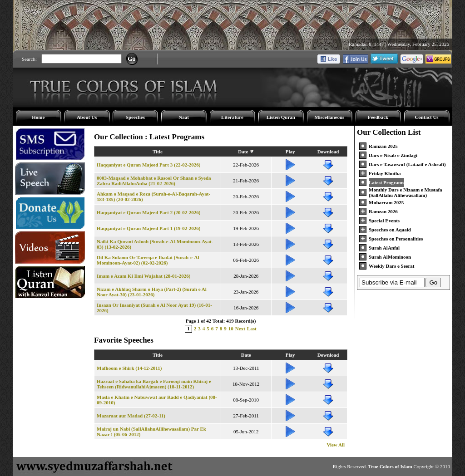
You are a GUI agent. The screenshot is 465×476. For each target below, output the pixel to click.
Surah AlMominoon (390, 257)
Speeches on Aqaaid (390, 230)
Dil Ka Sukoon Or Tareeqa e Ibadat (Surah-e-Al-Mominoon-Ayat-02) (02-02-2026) (149, 260)
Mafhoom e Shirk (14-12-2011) (129, 368)
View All (336, 445)
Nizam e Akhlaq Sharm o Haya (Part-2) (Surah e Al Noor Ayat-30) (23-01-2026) (152, 292)
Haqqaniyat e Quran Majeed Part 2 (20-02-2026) (149, 212)
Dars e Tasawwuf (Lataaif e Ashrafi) (407, 164)
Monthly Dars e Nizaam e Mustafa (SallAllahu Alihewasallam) (406, 192)
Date (243, 152)
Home (38, 117)
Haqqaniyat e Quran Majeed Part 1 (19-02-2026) (149, 228)
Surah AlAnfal (384, 248)
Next (240, 329)
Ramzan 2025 (383, 146)
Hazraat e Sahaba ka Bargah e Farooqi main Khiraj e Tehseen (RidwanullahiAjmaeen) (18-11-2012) (154, 384)
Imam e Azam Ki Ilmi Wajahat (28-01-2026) (143, 276)
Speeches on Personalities (396, 239)
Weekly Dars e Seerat (392, 266)
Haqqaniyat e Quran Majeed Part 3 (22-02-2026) (149, 165)
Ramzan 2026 (383, 211)
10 (231, 329)
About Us (87, 117)
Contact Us (426, 117)
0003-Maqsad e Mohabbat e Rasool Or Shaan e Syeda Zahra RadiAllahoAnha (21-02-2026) (154, 181)
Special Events (384, 221)
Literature (232, 117)
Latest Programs (386, 182)
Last (252, 329)
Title (158, 152)
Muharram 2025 (386, 202)
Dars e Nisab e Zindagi (393, 155)
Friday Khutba (385, 173)
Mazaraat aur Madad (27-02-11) (131, 416)
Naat (184, 117)
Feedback (378, 117)
